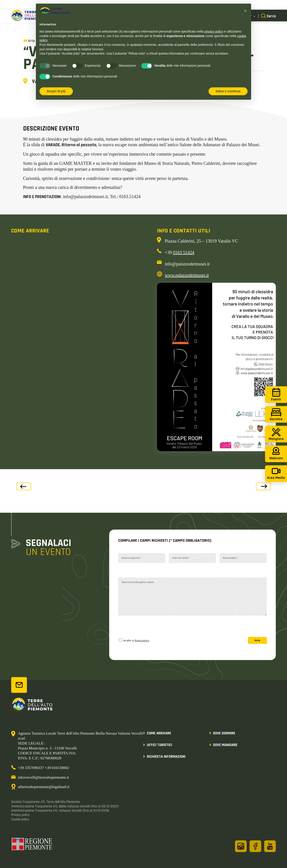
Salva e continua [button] (228, 91)
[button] (245, 11)
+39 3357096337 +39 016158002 (43, 768)
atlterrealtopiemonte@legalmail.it (44, 787)
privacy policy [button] (214, 31)
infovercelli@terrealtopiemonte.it (43, 777)
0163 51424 (184, 252)
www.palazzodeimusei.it (187, 275)
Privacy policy (142, 641)
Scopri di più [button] (56, 91)
